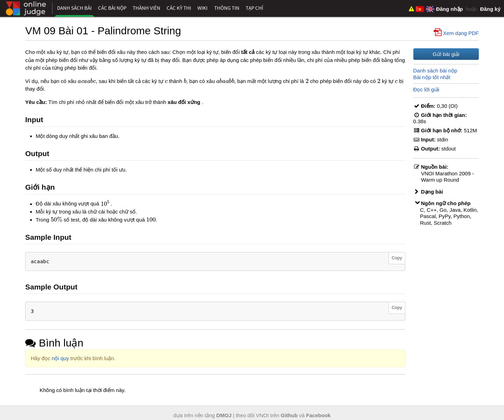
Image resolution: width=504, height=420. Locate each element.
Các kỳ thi (179, 8)
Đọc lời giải (426, 89)
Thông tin (227, 8)
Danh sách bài (74, 8)
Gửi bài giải (446, 54)
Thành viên (146, 8)
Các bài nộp (112, 8)
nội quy (60, 358)
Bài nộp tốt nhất (432, 77)
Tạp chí (254, 8)
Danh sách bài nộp (435, 71)
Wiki (202, 8)
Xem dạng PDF (457, 33)
